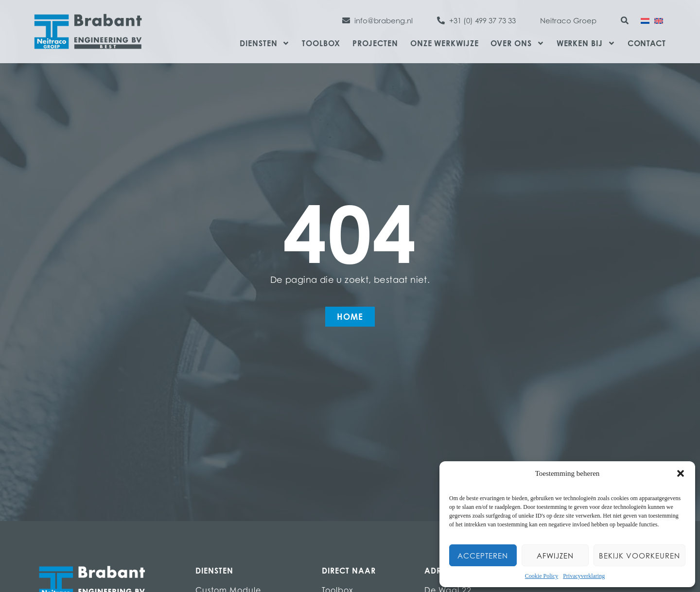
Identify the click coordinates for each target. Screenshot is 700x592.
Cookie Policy (542, 576)
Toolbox (321, 43)
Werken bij (586, 43)
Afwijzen (555, 556)
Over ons (517, 43)
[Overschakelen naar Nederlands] (645, 20)
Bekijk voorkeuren (639, 556)
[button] (681, 473)
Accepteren (483, 556)
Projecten (375, 43)
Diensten (265, 43)
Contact (647, 43)
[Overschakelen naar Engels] (659, 20)
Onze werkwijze (445, 43)
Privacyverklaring (584, 576)
